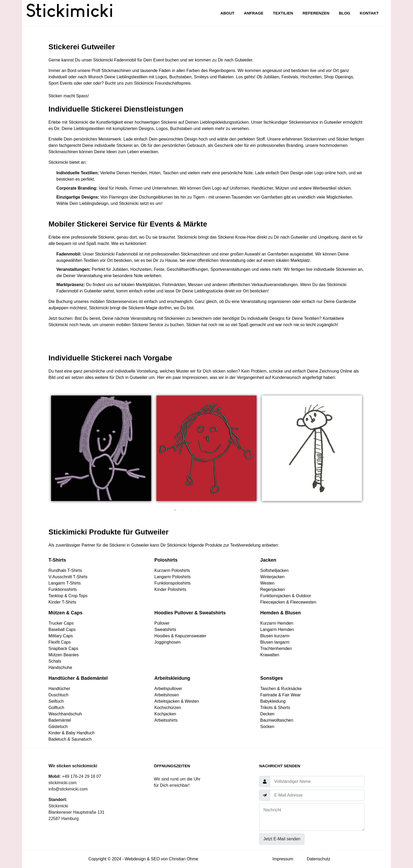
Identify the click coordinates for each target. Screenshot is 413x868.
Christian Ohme (183, 859)
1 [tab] (175, 510)
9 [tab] (238, 510)
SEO (155, 859)
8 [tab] (230, 510)
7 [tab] (222, 510)
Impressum (283, 859)
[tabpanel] (101, 448)
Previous (45, 451)
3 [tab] (191, 510)
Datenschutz (319, 859)
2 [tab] (183, 510)
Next (368, 451)
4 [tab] (199, 510)
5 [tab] (206, 510)
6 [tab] (214, 510)
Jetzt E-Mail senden (282, 839)
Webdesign (135, 859)
